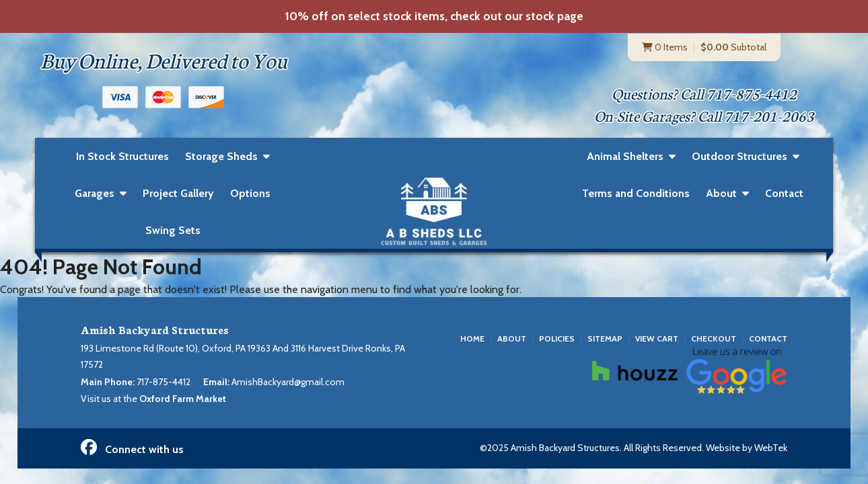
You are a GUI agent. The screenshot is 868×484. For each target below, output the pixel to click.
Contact (784, 194)
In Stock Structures (122, 156)
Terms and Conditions (636, 194)
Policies (557, 338)
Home (472, 338)
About (721, 194)
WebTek (771, 448)
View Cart (657, 338)
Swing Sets (173, 231)
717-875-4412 (752, 94)
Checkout (714, 338)
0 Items (665, 47)
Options (250, 194)
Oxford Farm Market (183, 399)
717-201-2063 (769, 116)
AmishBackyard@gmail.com (288, 382)
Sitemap (605, 338)
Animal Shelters (625, 157)
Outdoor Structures (739, 157)
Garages (95, 194)
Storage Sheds (221, 157)
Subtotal (733, 47)
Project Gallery (178, 194)
